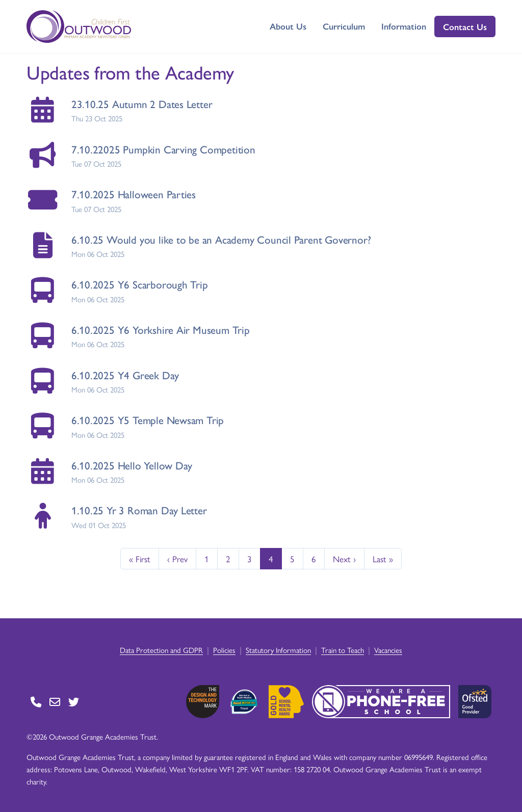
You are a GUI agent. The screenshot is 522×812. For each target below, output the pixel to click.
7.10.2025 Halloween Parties (134, 194)
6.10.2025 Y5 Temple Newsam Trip (148, 420)
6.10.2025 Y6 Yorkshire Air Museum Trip (161, 330)
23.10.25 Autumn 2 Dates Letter (142, 104)
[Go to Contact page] (36, 702)
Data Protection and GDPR (161, 650)
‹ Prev (177, 559)
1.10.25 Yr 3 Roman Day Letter (139, 510)
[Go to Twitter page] (74, 702)
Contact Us (465, 27)
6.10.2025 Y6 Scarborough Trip (140, 284)
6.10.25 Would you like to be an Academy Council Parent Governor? (221, 239)
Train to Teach (343, 650)
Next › (344, 559)
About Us (288, 26)
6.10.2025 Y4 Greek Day (125, 375)
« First (140, 559)
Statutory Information (278, 650)
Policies (224, 650)
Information (404, 26)
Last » (383, 559)
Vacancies (388, 650)
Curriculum (344, 26)
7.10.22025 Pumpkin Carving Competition (163, 149)
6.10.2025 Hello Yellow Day (132, 465)
